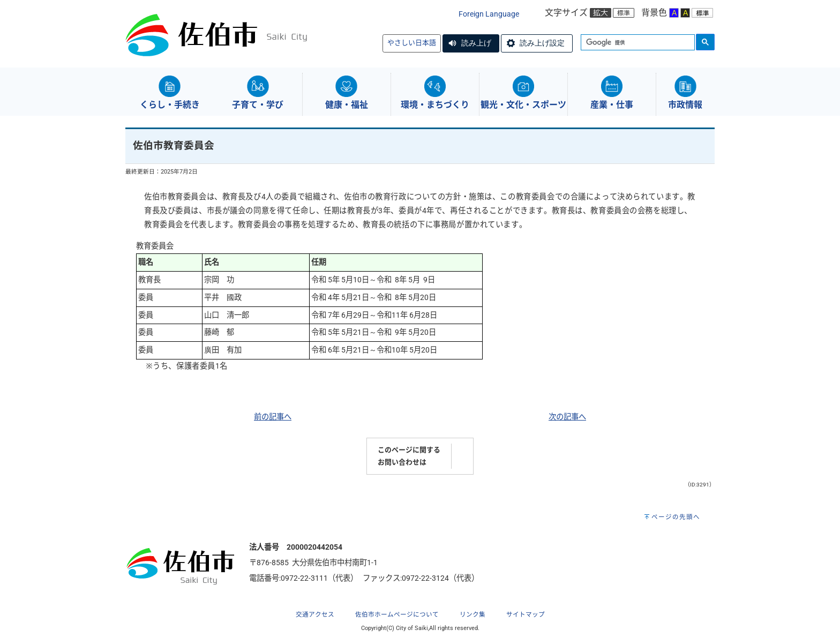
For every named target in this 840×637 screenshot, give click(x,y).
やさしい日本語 (412, 43)
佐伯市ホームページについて (397, 614)
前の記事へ (273, 417)
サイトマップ (526, 614)
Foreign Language (489, 14)
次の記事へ (567, 417)
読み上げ (476, 43)
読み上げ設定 (542, 43)
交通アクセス (315, 614)
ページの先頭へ (676, 517)
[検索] (637, 43)
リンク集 (472, 614)
